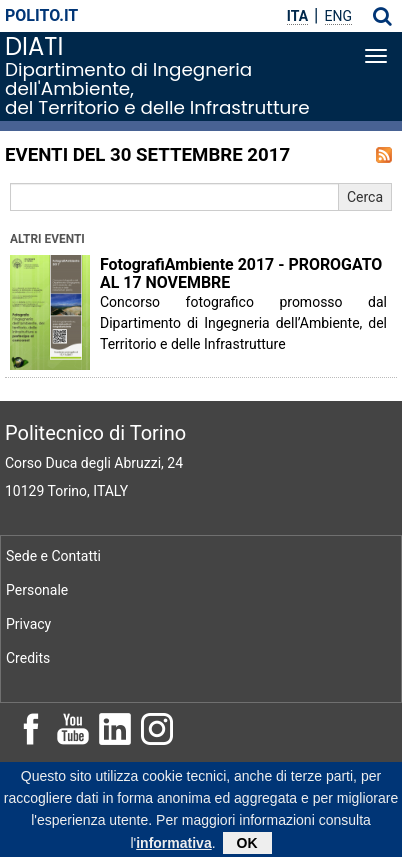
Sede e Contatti (53, 556)
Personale (37, 590)
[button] (382, 16)
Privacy (28, 624)
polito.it (41, 15)
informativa (173, 847)
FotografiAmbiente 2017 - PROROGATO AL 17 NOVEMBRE (241, 274)
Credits (28, 658)
